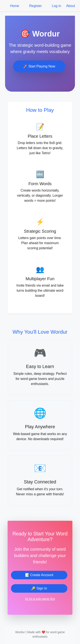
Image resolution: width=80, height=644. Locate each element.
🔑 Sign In (39, 588)
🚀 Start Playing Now (39, 66)
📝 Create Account (39, 575)
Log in (57, 6)
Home (15, 6)
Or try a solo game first (40, 599)
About (71, 6)
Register (35, 6)
